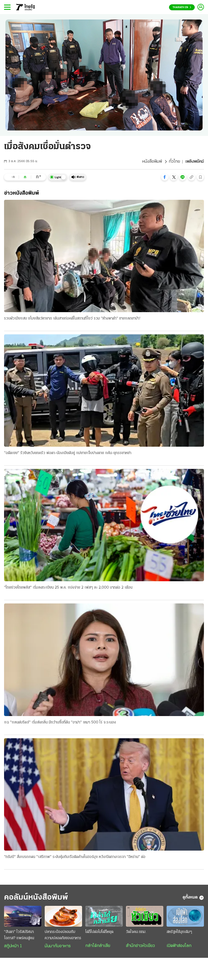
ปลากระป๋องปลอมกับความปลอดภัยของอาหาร (63, 935)
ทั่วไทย (175, 162)
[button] (165, 177)
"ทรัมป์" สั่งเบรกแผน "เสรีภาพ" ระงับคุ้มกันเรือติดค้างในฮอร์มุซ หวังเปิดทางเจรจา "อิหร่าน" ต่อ (75, 857)
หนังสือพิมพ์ (152, 162)
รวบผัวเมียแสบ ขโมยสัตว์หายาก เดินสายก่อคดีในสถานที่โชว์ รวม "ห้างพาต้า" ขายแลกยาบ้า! (72, 318)
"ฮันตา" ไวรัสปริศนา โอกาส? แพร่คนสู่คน (19, 935)
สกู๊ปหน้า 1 (13, 946)
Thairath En (182, 7)
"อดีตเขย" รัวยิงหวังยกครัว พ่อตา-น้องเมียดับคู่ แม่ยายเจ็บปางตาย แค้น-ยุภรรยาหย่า (68, 453)
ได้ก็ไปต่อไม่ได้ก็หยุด (99, 932)
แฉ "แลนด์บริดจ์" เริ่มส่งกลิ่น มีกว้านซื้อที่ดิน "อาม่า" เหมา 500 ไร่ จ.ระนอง (60, 722)
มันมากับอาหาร (58, 946)
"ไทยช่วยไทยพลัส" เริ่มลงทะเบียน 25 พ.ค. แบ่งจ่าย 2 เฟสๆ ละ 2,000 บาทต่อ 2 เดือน (68, 588)
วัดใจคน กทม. (136, 932)
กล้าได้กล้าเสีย (98, 946)
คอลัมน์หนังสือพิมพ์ (36, 898)
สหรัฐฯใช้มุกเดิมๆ (179, 932)
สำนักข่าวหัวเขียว (140, 946)
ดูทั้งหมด (193, 898)
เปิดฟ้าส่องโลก (179, 946)
